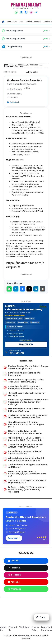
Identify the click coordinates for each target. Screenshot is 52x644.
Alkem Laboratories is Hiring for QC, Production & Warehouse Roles (26, 459)
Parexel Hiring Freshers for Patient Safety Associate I (25, 452)
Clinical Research (33, 22)
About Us (3, 629)
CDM (21, 22)
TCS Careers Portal (26, 224)
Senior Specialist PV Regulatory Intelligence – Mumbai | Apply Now (26, 387)
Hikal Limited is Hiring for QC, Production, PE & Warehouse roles (25, 432)
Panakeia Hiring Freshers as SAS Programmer (24, 374)
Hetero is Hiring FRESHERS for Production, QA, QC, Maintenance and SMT (27, 474)
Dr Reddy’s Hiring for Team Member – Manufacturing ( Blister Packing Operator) (27, 489)
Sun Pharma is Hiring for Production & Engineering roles (27, 482)
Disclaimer (24, 627)
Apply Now (14, 538)
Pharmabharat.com (28, 636)
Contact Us (13, 629)
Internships (12, 22)
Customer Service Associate (25, 80)
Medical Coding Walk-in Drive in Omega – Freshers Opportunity (28, 367)
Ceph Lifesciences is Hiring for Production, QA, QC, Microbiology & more (26, 424)
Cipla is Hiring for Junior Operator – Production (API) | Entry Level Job (26, 439)
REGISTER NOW (26, 344)
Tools (41, 617)
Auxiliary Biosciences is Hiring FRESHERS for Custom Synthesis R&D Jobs (28, 417)
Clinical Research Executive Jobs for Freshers (27, 394)
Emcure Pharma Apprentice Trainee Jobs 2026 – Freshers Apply (26, 381)
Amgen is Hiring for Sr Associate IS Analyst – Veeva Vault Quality (26, 446)
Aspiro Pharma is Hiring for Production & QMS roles (28, 466)
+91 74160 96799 (16, 353)
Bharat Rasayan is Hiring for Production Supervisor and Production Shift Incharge (28, 402)
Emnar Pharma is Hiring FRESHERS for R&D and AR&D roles (26, 410)
